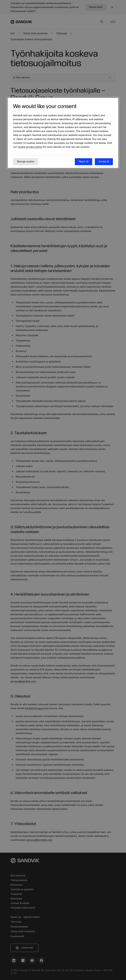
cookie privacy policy (30, 147)
